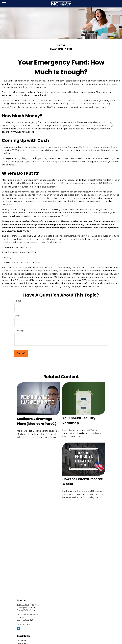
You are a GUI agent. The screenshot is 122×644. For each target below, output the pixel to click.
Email (17, 316)
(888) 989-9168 (32, 605)
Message (19, 331)
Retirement (22, 641)
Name (18, 301)
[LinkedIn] (19, 628)
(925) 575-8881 (29, 608)
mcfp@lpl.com (23, 624)
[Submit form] (21, 353)
